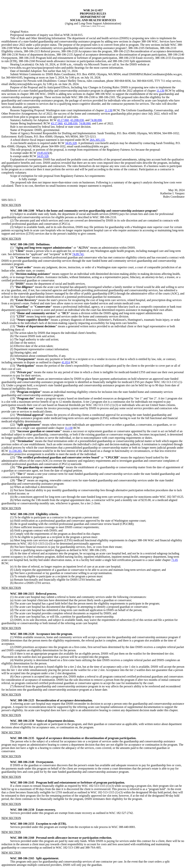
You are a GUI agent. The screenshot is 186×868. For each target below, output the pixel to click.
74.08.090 (96, 120)
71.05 (175, 560)
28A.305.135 (97, 140)
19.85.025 (43, 153)
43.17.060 (63, 120)
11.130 (160, 91)
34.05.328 (71, 143)
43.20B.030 (77, 120)
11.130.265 (15, 451)
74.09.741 (78, 254)
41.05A (66, 362)
